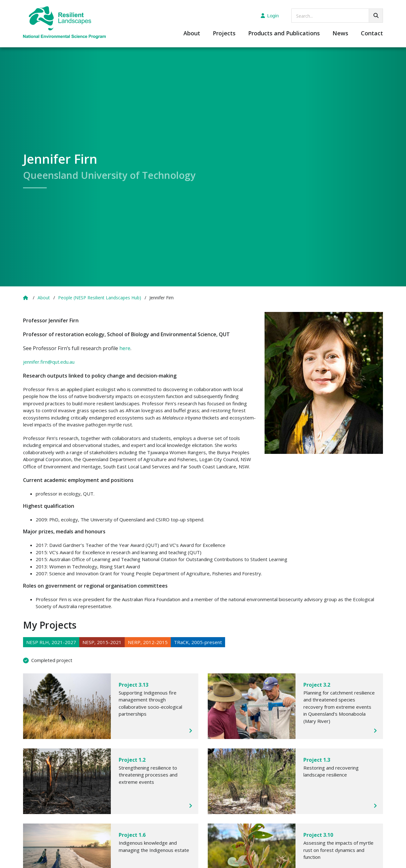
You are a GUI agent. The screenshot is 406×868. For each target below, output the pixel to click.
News (340, 34)
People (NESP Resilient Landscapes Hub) (100, 298)
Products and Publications (284, 34)
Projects (224, 34)
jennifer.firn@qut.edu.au (49, 362)
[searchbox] (337, 16)
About (192, 34)
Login (270, 16)
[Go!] (376, 16)
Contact (372, 34)
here (125, 348)
